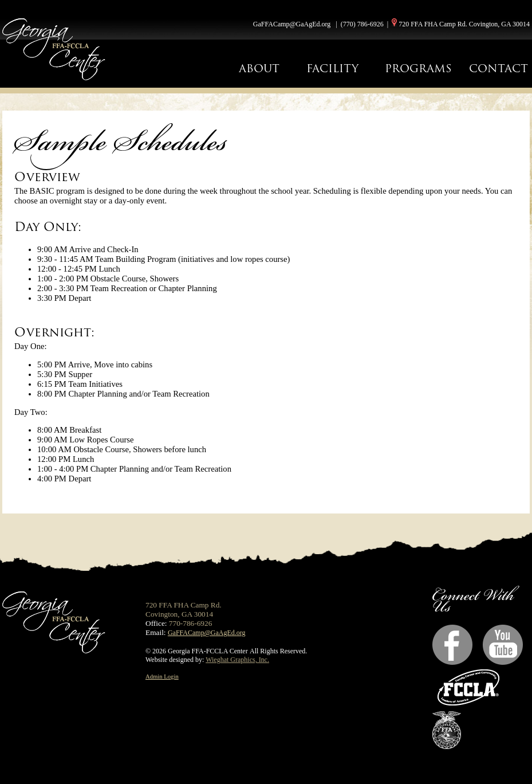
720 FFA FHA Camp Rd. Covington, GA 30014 (464, 24)
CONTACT (498, 68)
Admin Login (162, 677)
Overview (47, 177)
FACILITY (332, 68)
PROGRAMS (418, 68)
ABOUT (259, 68)
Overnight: (54, 332)
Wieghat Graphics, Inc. (237, 660)
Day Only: (48, 227)
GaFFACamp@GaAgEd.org (292, 24)
